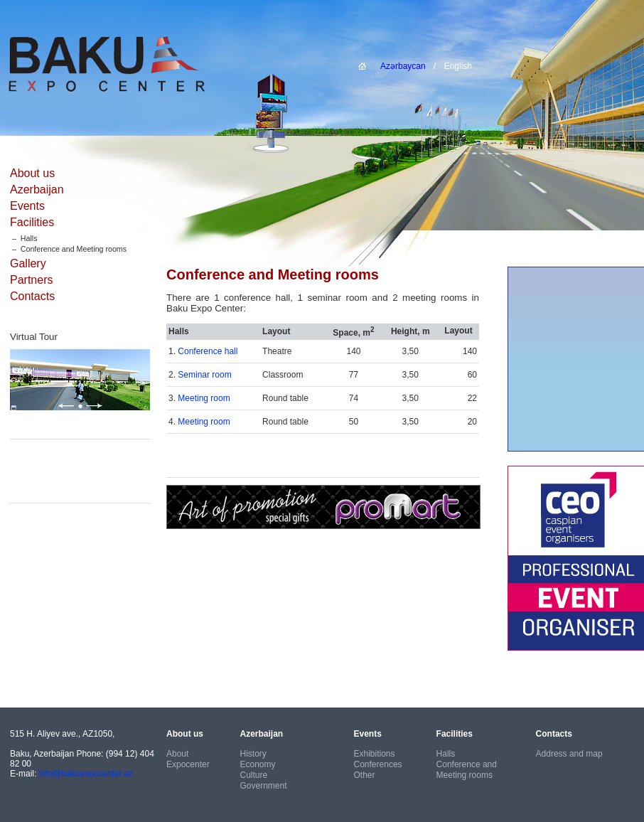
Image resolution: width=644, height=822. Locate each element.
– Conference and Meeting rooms (68, 249)
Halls (446, 754)
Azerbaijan (37, 190)
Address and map (569, 754)
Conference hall (208, 351)
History (253, 754)
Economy (258, 764)
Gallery (28, 263)
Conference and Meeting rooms (467, 770)
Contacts (32, 296)
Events (27, 206)
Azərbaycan (403, 66)
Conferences (378, 764)
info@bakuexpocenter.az (86, 774)
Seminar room (204, 375)
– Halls (24, 238)
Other (365, 775)
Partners (31, 280)
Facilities (32, 222)
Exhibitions (375, 754)
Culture (254, 775)
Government (264, 786)
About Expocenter (188, 759)
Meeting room (204, 398)
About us (32, 173)
